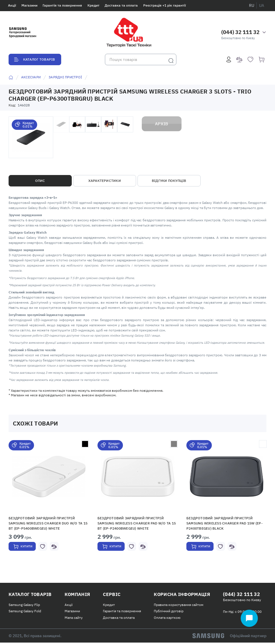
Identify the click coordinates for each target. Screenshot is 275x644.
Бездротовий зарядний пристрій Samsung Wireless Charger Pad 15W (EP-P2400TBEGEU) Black (225, 523)
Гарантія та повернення (62, 5)
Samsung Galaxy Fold (25, 612)
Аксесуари (31, 77)
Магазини (29, 5)
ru (252, 5)
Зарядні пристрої (65, 77)
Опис (40, 181)
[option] (49, 502)
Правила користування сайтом (175, 606)
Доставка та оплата (121, 5)
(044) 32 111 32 (240, 32)
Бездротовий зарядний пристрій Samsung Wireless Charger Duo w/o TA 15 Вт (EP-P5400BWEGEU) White (48, 523)
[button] (49, 476)
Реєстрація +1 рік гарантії (165, 5)
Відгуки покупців (169, 181)
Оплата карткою (164, 619)
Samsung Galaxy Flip (24, 606)
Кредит (93, 5)
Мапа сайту (72, 619)
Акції (12, 5)
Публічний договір (165, 612)
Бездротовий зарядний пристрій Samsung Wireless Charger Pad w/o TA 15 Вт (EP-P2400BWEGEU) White (137, 523)
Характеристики (105, 181)
